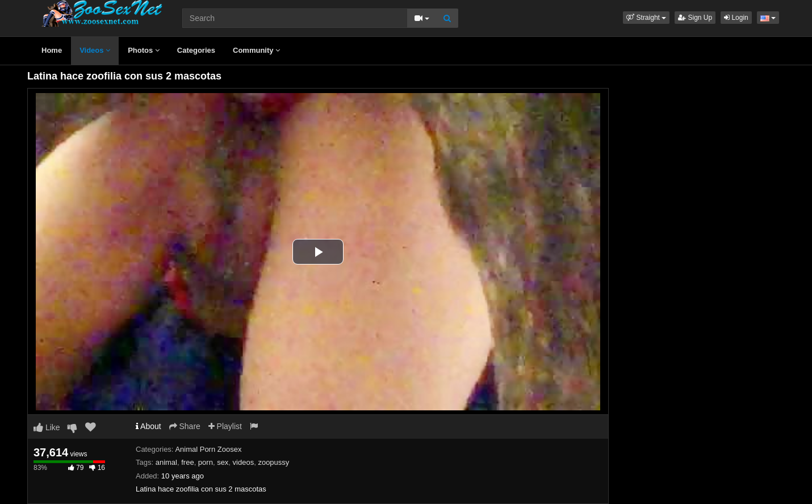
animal (166, 462)
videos (244, 462)
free (187, 462)
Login (736, 18)
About (148, 426)
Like (47, 427)
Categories (196, 50)
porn (206, 462)
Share (185, 426)
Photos (144, 50)
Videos (95, 50)
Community (256, 50)
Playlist (225, 426)
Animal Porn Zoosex (208, 449)
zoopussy (273, 462)
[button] (646, 18)
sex (223, 462)
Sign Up (695, 18)
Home (52, 50)
